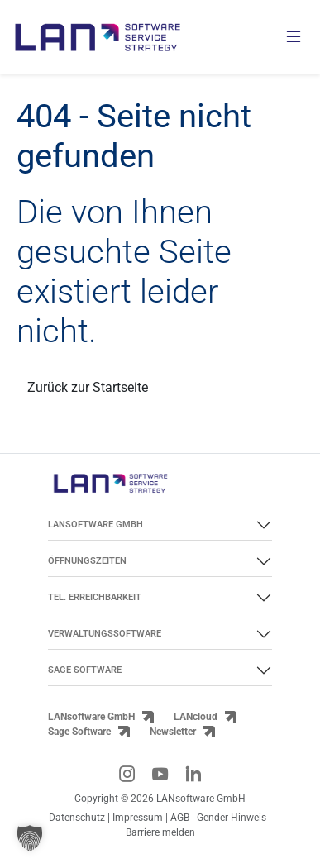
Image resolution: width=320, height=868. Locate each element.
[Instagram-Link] (127, 774)
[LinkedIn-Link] (193, 774)
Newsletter (173, 732)
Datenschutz (77, 818)
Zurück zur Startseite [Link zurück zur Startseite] (88, 387)
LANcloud (196, 717)
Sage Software (79, 732)
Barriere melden (160, 832)
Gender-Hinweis (233, 818)
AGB (180, 818)
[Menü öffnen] (294, 38)
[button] (30, 838)
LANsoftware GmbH (91, 717)
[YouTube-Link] (160, 774)
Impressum (138, 818)
